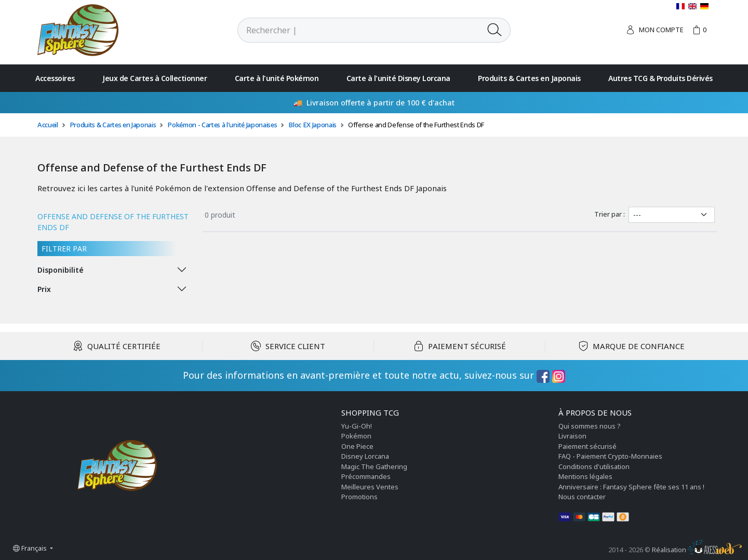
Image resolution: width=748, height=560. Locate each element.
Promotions (359, 497)
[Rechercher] (358, 30)
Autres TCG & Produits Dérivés (660, 78)
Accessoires (55, 78)
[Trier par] (672, 215)
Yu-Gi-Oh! (357, 426)
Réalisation (697, 550)
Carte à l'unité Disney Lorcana (398, 78)
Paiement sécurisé (587, 446)
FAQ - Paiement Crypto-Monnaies (610, 456)
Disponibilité (61, 270)
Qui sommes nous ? (590, 426)
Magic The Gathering (374, 466)
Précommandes (366, 476)
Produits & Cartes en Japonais (529, 78)
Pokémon (356, 436)
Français (31, 548)
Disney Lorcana (365, 456)
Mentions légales (585, 476)
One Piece (357, 446)
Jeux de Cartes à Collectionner (155, 78)
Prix (44, 289)
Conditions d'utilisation (594, 466)
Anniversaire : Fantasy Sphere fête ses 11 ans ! (631, 487)
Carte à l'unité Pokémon (277, 78)
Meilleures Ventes (370, 487)
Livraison (572, 436)
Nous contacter (582, 497)
